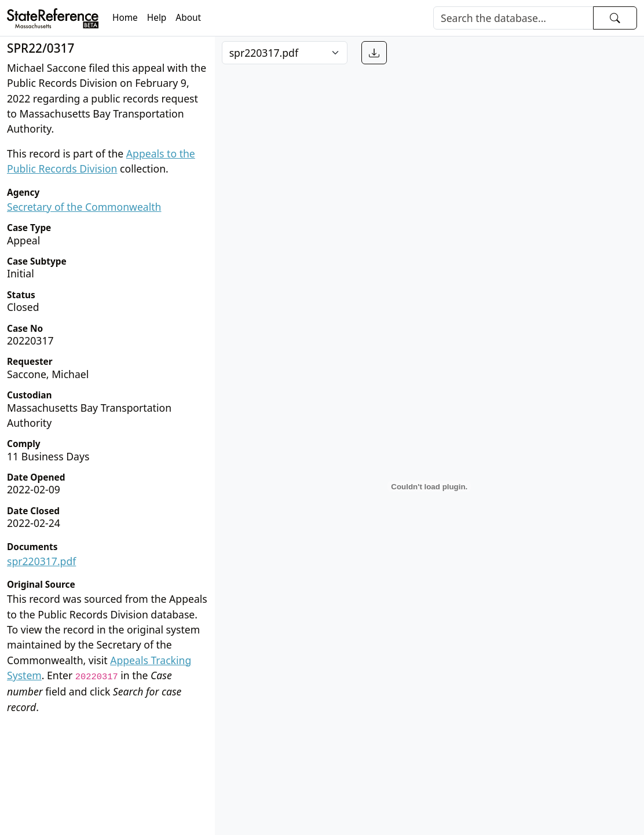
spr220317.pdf (41, 561)
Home (125, 18)
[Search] (513, 18)
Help (157, 18)
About (188, 18)
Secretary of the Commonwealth (84, 207)
